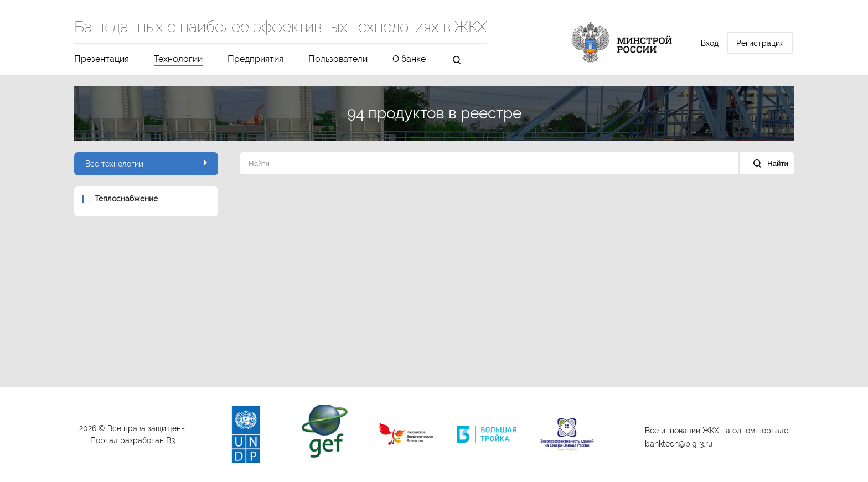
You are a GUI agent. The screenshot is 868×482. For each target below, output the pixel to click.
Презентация (102, 59)
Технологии (178, 59)
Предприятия (255, 59)
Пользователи (338, 59)
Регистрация (760, 43)
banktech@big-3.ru (679, 444)
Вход (710, 43)
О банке (409, 59)
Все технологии (146, 164)
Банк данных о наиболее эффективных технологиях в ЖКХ (280, 28)
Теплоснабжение (126, 199)
